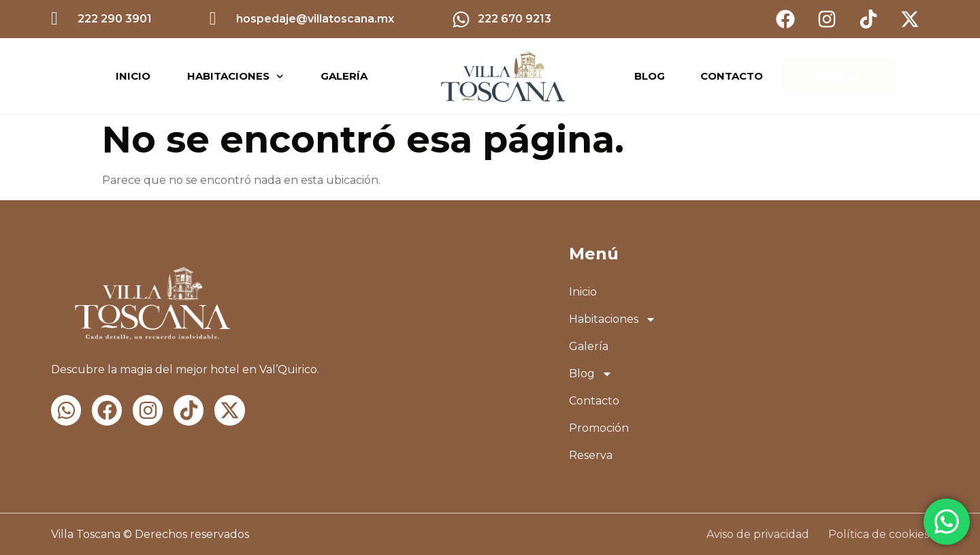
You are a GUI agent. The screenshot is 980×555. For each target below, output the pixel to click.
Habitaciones (235, 77)
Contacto (594, 401)
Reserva (591, 455)
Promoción (599, 428)
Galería (344, 76)
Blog (591, 374)
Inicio (133, 76)
